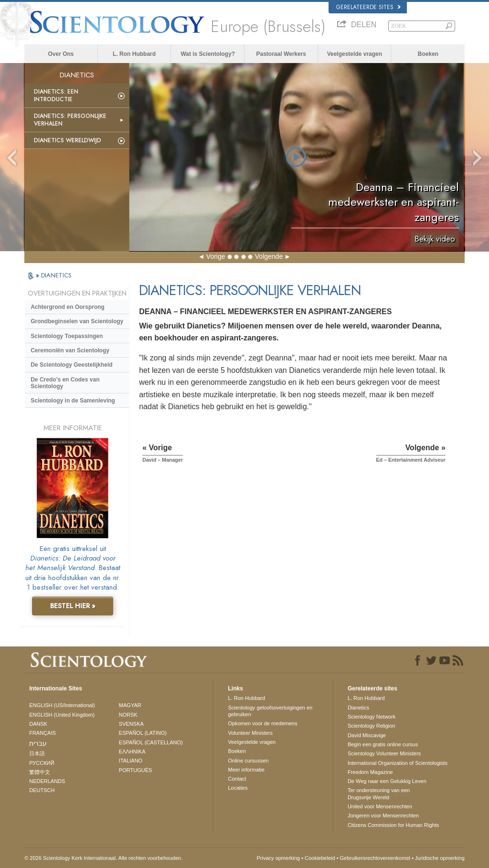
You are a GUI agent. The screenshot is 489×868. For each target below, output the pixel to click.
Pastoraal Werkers (282, 54)
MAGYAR (130, 705)
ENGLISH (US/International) (62, 705)
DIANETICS (56, 275)
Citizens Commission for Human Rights (393, 825)
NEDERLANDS (47, 781)
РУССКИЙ (42, 763)
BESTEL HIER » (73, 606)
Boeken (428, 54)
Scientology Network (372, 717)
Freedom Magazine (370, 772)
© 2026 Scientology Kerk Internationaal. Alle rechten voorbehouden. (103, 858)
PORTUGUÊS (135, 770)
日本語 (37, 753)
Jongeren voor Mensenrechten (383, 815)
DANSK (38, 724)
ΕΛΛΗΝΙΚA (132, 752)
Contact (237, 779)
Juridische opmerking (440, 858)
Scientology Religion (372, 726)
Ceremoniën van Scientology (70, 350)
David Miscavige (367, 735)
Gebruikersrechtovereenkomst (375, 858)
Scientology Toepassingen (67, 336)
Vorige (216, 256)
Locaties (238, 788)
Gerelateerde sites (368, 7)
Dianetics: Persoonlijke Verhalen (70, 120)
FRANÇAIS (43, 733)
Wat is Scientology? (208, 54)
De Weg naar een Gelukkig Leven (387, 781)
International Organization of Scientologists (398, 763)
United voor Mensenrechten (380, 806)
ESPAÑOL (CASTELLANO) (151, 742)
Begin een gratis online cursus (383, 744)
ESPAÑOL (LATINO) (143, 733)
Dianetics (358, 708)
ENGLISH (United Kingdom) (62, 715)
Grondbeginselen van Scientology (77, 321)
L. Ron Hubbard (134, 54)
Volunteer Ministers (250, 733)
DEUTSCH (42, 790)
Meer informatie (246, 770)
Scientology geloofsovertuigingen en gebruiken (270, 711)
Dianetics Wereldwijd (68, 140)
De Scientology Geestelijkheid (71, 365)
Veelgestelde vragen (355, 54)
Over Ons (61, 54)
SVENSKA (131, 724)
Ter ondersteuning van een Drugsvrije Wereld (379, 794)
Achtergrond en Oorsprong (68, 307)
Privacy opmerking (278, 858)
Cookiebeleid (320, 858)
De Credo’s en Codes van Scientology (65, 383)
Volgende (269, 256)
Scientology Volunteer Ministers (384, 753)
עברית (38, 743)
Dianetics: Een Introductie (56, 95)
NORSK (128, 715)
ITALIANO (131, 761)
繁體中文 (40, 772)
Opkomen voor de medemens (262, 723)
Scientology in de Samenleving (73, 401)
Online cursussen (248, 761)
